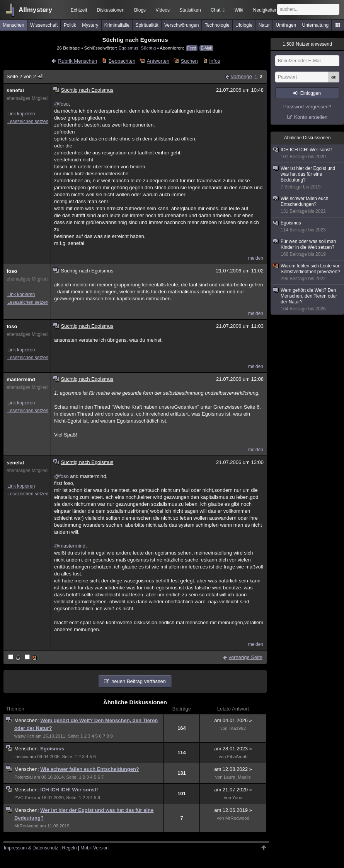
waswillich (24, 736)
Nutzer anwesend (307, 44)
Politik (70, 25)
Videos (163, 10)
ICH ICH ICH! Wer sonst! (69, 790)
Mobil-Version (95, 848)
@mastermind (70, 546)
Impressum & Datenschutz (31, 848)
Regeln (70, 848)
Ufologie (244, 25)
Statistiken (190, 10)
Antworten (158, 61)
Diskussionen (110, 10)
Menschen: (27, 720)
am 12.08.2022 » (233, 769)
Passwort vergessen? (307, 107)
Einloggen (311, 93)
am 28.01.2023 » (233, 749)
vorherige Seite (246, 657)
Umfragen (286, 25)
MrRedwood (26, 826)
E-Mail (206, 48)
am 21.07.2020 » (233, 790)
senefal (15, 90)
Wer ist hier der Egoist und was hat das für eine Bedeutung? (308, 178)
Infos (215, 61)
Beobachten (122, 61)
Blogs (140, 10)
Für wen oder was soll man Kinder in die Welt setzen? (308, 248)
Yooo (237, 798)
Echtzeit (79, 10)
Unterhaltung (316, 25)
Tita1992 (238, 728)
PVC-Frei (24, 798)
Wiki (239, 10)
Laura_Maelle (237, 777)
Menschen (13, 25)
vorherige (242, 76)
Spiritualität (147, 25)
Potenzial (24, 777)
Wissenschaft (44, 25)
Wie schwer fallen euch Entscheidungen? (90, 769)
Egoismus (128, 48)
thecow (21, 757)
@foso (61, 104)
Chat (218, 10)
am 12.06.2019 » (233, 810)
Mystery (90, 25)
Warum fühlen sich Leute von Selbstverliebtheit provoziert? (308, 272)
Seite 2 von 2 (25, 76)
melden (256, 258)
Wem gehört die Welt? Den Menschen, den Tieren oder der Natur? (308, 300)
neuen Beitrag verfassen (139, 681)
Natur (264, 25)
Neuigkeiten (265, 10)
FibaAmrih (238, 757)
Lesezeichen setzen (28, 122)
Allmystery (35, 10)
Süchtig (148, 48)
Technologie (217, 25)
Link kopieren (21, 114)
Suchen (189, 61)
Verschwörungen (181, 25)
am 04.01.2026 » (233, 720)
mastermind (21, 379)
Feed (192, 48)
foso (12, 271)
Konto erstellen (311, 117)
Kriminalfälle (117, 25)
